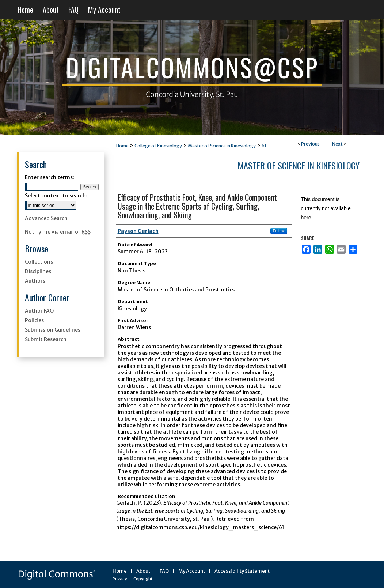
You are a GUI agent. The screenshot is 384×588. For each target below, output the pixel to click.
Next (337, 144)
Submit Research (46, 339)
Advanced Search (46, 218)
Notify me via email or (58, 232)
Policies (34, 320)
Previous (310, 144)
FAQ (164, 571)
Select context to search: (56, 196)
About (143, 571)
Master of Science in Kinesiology (222, 146)
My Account (192, 571)
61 (264, 146)
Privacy (120, 579)
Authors (35, 281)
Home (122, 146)
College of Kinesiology (158, 146)
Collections (39, 262)
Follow (279, 231)
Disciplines (38, 271)
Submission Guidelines (53, 330)
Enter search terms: (50, 177)
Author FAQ (39, 311)
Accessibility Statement (242, 571)
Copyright (143, 579)
